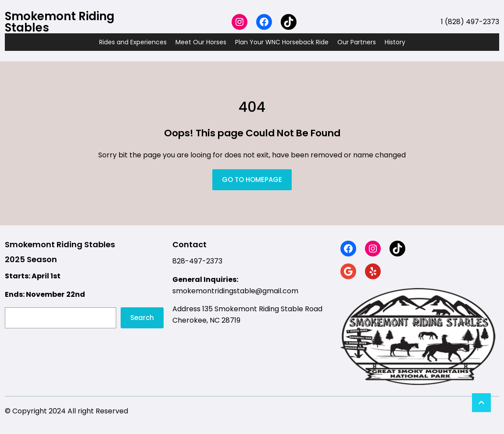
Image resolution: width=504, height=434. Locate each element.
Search (142, 318)
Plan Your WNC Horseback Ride (282, 42)
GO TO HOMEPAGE (252, 180)
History (395, 42)
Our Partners (357, 42)
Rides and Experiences (133, 42)
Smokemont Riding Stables (60, 22)
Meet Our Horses (201, 42)
